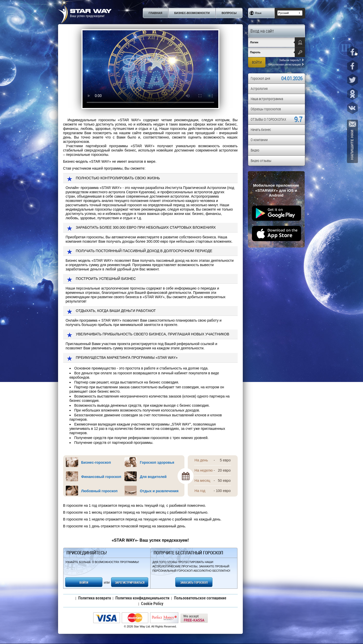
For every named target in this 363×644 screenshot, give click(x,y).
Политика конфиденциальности (142, 598)
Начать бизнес (261, 129)
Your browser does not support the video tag (150, 69)
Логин (254, 42)
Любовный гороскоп (99, 491)
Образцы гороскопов (266, 109)
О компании (259, 140)
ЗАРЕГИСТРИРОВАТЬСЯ (130, 582)
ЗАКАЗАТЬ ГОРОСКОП (194, 582)
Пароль (255, 52)
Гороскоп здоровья (157, 462)
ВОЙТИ (84, 582)
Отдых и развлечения (159, 491)
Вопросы (229, 13)
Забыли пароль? (291, 60)
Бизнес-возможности (192, 13)
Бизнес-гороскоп (96, 462)
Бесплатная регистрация (286, 64)
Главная (156, 13)
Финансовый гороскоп (101, 477)
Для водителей (153, 477)
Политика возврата (95, 598)
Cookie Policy (152, 604)
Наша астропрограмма (267, 99)
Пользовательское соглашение (200, 598)
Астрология (259, 88)
